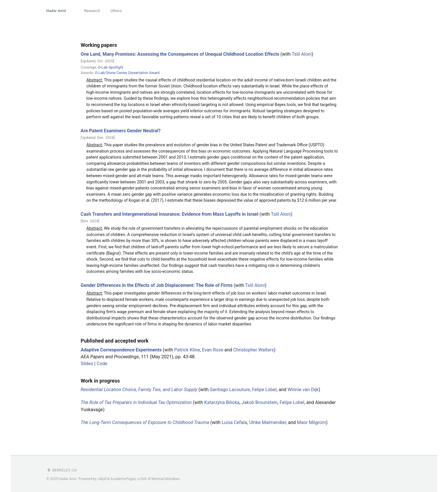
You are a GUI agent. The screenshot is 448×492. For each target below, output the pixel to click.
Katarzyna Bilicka (222, 402)
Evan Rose (213, 350)
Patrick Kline (187, 350)
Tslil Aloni (302, 54)
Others (116, 11)
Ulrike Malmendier (268, 422)
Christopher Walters (253, 350)
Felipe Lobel (264, 390)
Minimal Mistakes (166, 479)
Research (92, 11)
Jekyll (102, 479)
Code (102, 364)
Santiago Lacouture (230, 390)
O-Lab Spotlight (111, 67)
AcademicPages (123, 479)
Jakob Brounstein (259, 402)
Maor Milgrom (311, 422)
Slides (87, 364)
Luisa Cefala (234, 422)
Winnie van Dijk (303, 390)
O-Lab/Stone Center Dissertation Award (127, 73)
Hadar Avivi (56, 11)
